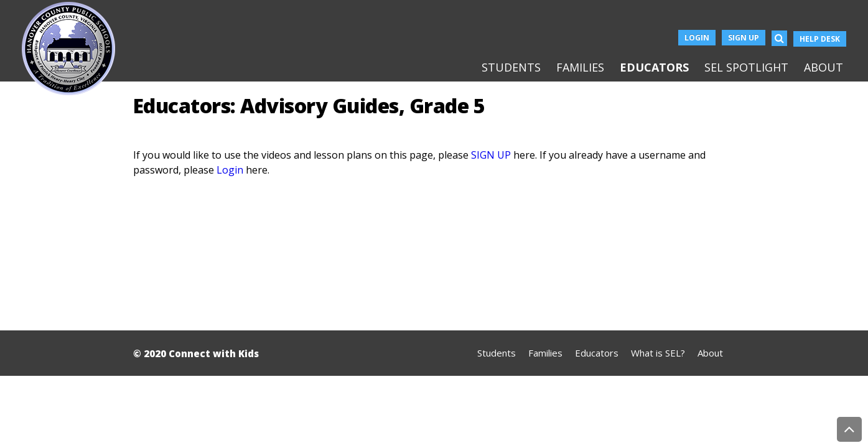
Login (697, 38)
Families (545, 353)
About (710, 353)
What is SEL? (658, 353)
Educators (597, 353)
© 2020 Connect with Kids (196, 353)
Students (497, 353)
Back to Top (849, 429)
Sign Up (744, 38)
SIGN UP (491, 155)
